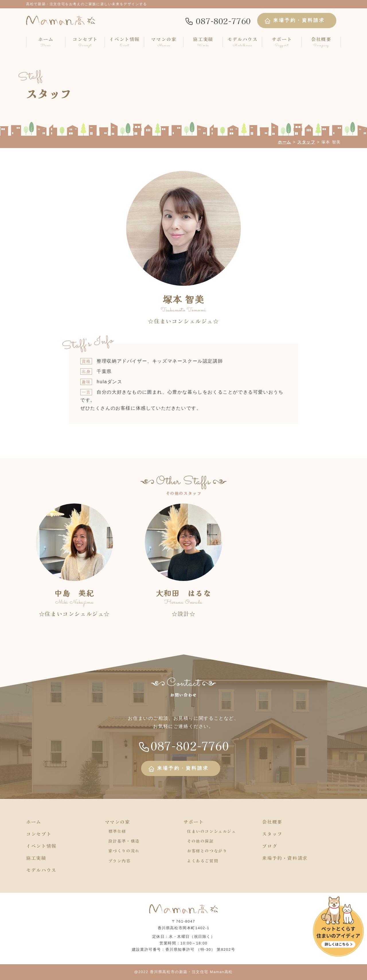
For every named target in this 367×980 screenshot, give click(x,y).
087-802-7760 (218, 21)
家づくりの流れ (124, 851)
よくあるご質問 (203, 861)
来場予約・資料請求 (294, 21)
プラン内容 (120, 861)
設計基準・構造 (124, 841)
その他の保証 (200, 841)
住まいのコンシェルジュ (212, 831)
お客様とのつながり (207, 851)
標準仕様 (117, 831)
